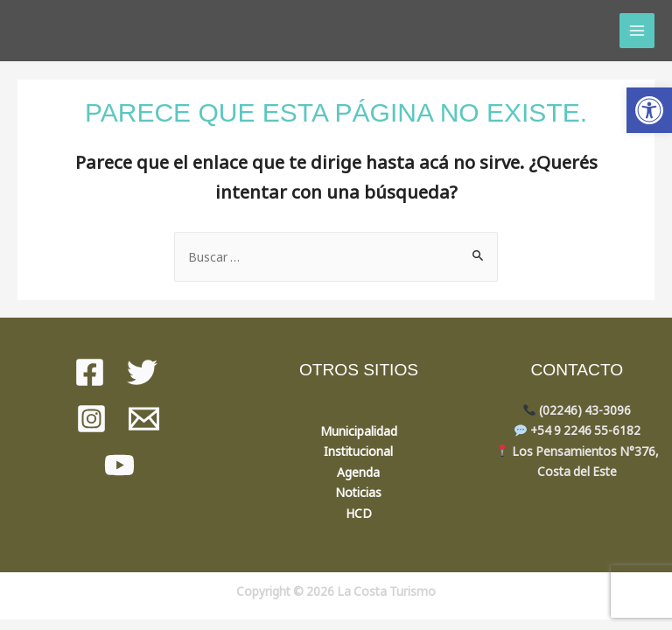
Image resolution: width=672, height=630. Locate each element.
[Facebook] (90, 372)
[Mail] (144, 419)
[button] (649, 110)
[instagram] (91, 419)
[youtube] (119, 465)
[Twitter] (142, 372)
